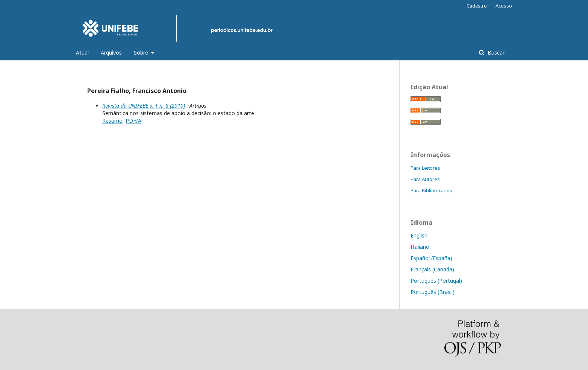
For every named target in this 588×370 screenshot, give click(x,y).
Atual (82, 53)
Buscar (495, 53)
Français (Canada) (432, 269)
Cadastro (477, 6)
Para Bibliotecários (431, 190)
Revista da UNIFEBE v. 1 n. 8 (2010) (144, 106)
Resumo (112, 121)
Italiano (420, 247)
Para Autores (425, 179)
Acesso (504, 6)
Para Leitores (425, 168)
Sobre (142, 53)
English (419, 235)
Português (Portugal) (436, 281)
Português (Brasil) (433, 292)
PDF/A (133, 121)
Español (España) (431, 258)
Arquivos (111, 53)
